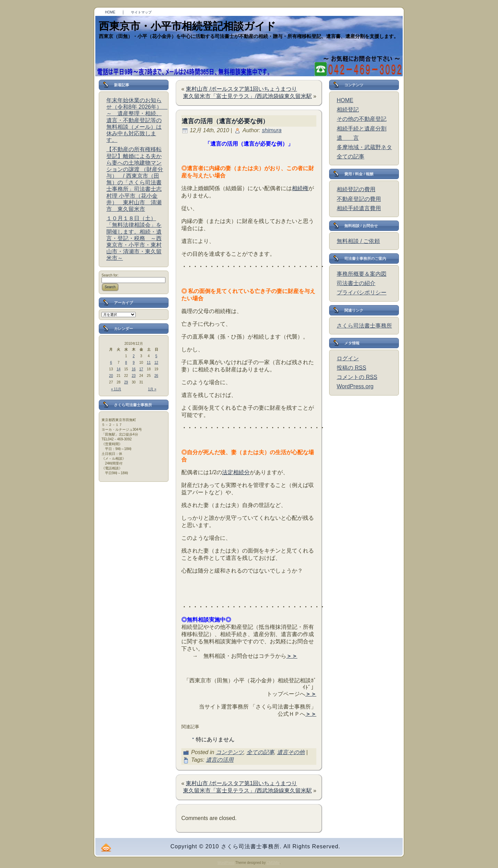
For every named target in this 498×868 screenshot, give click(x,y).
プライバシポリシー (362, 292)
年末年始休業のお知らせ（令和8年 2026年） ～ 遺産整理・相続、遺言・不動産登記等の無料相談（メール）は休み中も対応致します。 (137, 120)
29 (126, 382)
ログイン (348, 358)
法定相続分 (236, 472)
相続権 (300, 188)
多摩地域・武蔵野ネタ (364, 147)
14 (119, 369)
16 (133, 369)
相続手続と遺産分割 (362, 129)
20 (111, 376)
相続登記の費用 (356, 189)
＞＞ (292, 656)
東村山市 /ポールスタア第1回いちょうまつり (241, 89)
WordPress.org (355, 386)
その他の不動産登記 (362, 119)
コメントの (357, 377)
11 (149, 363)
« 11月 (116, 389)
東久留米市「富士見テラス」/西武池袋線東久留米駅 (247, 96)
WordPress (226, 863)
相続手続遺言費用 (359, 208)
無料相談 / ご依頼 (358, 241)
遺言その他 (291, 752)
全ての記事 (260, 752)
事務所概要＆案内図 (362, 274)
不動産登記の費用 (359, 199)
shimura (272, 130)
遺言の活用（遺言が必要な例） (225, 121)
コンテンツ (230, 752)
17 (141, 369)
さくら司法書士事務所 (364, 326)
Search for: (110, 275)
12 (156, 363)
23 (133, 376)
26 (156, 376)
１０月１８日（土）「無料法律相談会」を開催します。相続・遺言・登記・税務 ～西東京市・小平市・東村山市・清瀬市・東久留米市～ (134, 238)
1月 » (152, 389)
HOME (345, 100)
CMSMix (273, 863)
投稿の (351, 368)
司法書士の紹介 (356, 283)
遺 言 (348, 138)
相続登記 (348, 110)
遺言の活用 (220, 760)
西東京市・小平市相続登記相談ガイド (187, 26)
